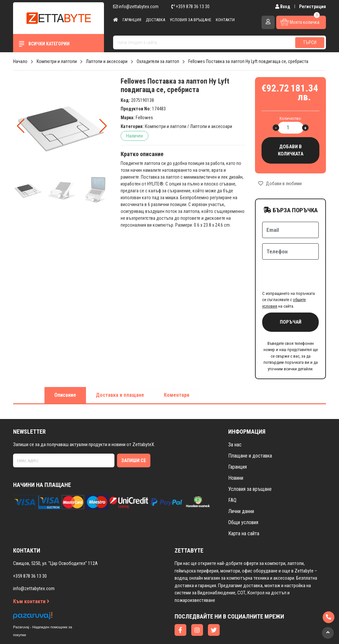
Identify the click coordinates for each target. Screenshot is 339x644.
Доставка (155, 20)
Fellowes (144, 118)
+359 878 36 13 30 (190, 7)
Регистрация (313, 7)
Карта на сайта (244, 508)
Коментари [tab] (177, 370)
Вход (283, 7)
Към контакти (31, 576)
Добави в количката (290, 150)
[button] (103, 126)
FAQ (232, 475)
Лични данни (241, 486)
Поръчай (291, 297)
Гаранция (132, 20)
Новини (236, 452)
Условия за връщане (190, 20)
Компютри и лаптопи (166, 126)
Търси (310, 42)
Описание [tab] (65, 370)
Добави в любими (280, 184)
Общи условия (243, 497)
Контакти (225, 20)
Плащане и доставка (250, 430)
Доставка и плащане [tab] (120, 370)
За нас (235, 419)
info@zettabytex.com (136, 7)
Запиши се (134, 435)
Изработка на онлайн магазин (157, 630)
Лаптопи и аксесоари (211, 126)
